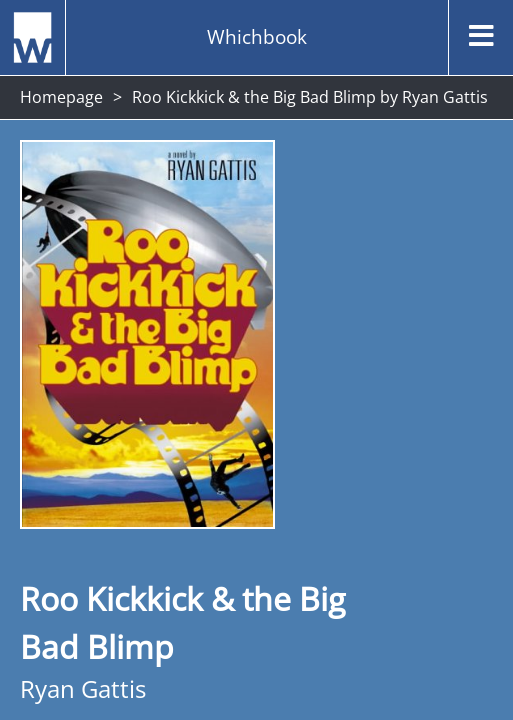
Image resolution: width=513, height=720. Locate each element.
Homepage (61, 97)
